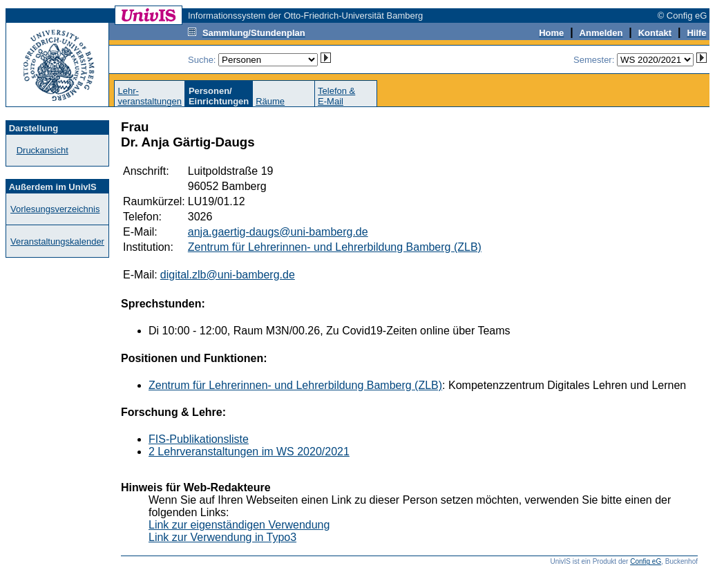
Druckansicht (42, 150)
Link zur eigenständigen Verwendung (239, 525)
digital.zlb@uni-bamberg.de (228, 275)
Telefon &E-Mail (336, 96)
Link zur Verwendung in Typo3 (222, 537)
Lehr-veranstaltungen (150, 96)
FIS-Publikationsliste (199, 439)
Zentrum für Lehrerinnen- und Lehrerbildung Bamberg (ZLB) (335, 247)
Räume (270, 101)
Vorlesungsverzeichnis (55, 209)
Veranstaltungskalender (57, 241)
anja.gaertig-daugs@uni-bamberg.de (278, 232)
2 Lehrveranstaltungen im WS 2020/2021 (249, 452)
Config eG (646, 561)
